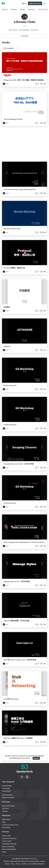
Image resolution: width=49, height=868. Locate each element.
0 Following (25, 30)
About (7, 864)
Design (22, 9)
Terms (12, 864)
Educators (5, 808)
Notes (4, 852)
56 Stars (25, 36)
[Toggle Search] (44, 3)
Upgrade (36, 758)
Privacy (18, 864)
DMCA (24, 864)
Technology (6, 788)
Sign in (24, 3)
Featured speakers (8, 797)
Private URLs (6, 836)
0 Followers (34, 30)
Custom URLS (7, 841)
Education (31, 9)
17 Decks (14, 30)
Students (5, 811)
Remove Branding (8, 846)
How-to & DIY (43, 9)
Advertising (6, 827)
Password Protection (9, 838)
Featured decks (7, 795)
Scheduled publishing (9, 844)
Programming (7, 786)
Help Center (6, 819)
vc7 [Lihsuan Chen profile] (6, 84)
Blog (4, 822)
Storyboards (6, 791)
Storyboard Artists (8, 806)
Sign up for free (35, 3)
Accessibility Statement (36, 864)
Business (14, 9)
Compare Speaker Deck (10, 825)
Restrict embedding (9, 849)
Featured (5, 9)
